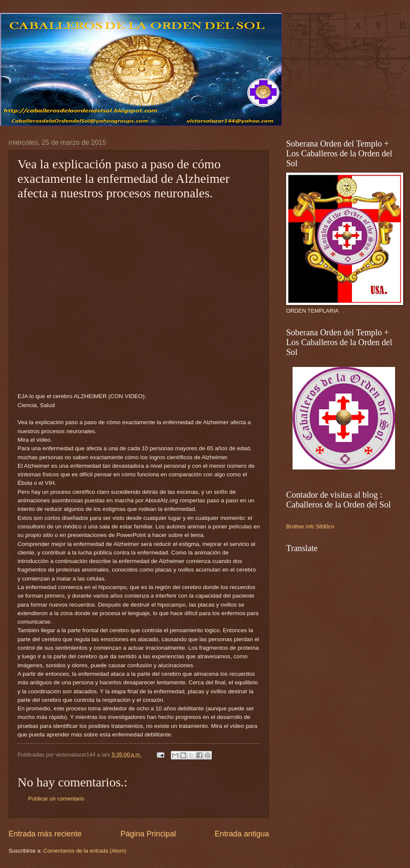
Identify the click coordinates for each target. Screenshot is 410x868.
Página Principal (148, 834)
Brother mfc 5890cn (310, 526)
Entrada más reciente (45, 834)
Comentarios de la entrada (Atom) (85, 851)
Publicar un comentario (56, 799)
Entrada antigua (242, 834)
